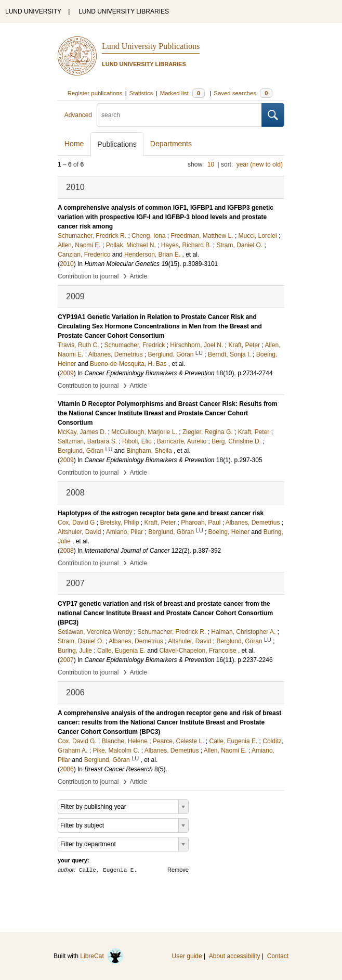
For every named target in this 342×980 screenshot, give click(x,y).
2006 (67, 769)
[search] (179, 115)
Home (74, 144)
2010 (67, 264)
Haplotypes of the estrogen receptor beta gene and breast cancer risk (161, 513)
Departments (171, 144)
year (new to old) (260, 164)
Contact (278, 956)
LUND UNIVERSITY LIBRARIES (124, 11)
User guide (187, 956)
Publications (117, 144)
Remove (178, 870)
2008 (67, 551)
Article (139, 276)
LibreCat (102, 956)
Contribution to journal (88, 276)
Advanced (78, 115)
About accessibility (235, 956)
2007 (67, 660)
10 (211, 164)
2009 (67, 373)
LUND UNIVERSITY (33, 11)
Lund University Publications (151, 46)
